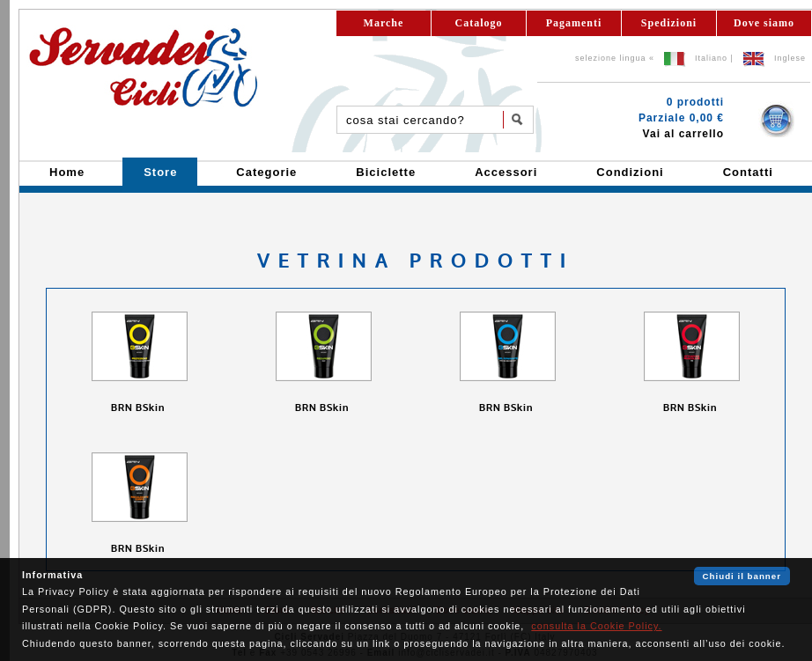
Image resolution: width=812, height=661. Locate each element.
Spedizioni (669, 23)
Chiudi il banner (742, 576)
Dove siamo (764, 23)
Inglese (790, 58)
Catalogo (479, 23)
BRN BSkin (140, 408)
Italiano (711, 58)
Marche (384, 23)
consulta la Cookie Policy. (596, 626)
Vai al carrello (683, 134)
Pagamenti (574, 23)
